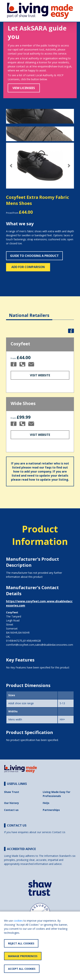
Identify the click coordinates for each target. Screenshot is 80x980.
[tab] (29, 312)
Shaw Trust (12, 792)
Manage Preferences (23, 956)
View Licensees (24, 88)
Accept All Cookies (22, 969)
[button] (11, 166)
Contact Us (59, 832)
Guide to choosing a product (34, 256)
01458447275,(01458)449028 (23, 641)
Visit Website (40, 375)
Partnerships (51, 810)
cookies (18, 921)
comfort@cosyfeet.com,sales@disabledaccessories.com (40, 645)
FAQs (46, 803)
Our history (11, 803)
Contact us (11, 810)
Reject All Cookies (21, 943)
